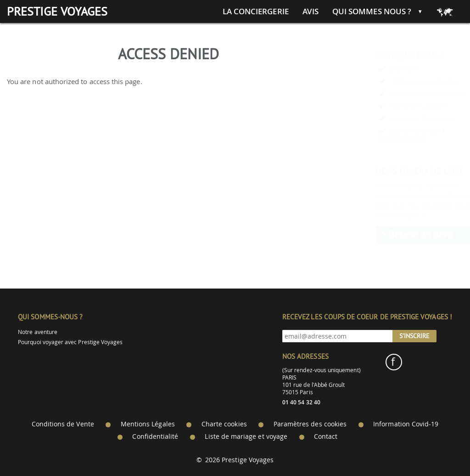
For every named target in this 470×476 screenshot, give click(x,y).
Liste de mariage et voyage (246, 436)
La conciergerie (256, 11)
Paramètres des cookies (310, 424)
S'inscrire (414, 336)
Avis (311, 11)
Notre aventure (38, 332)
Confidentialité (155, 436)
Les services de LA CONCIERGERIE (390, 135)
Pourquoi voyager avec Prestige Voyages (70, 342)
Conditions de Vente (63, 424)
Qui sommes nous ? (372, 11)
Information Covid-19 (406, 424)
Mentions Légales (148, 424)
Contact (326, 436)
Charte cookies (224, 424)
